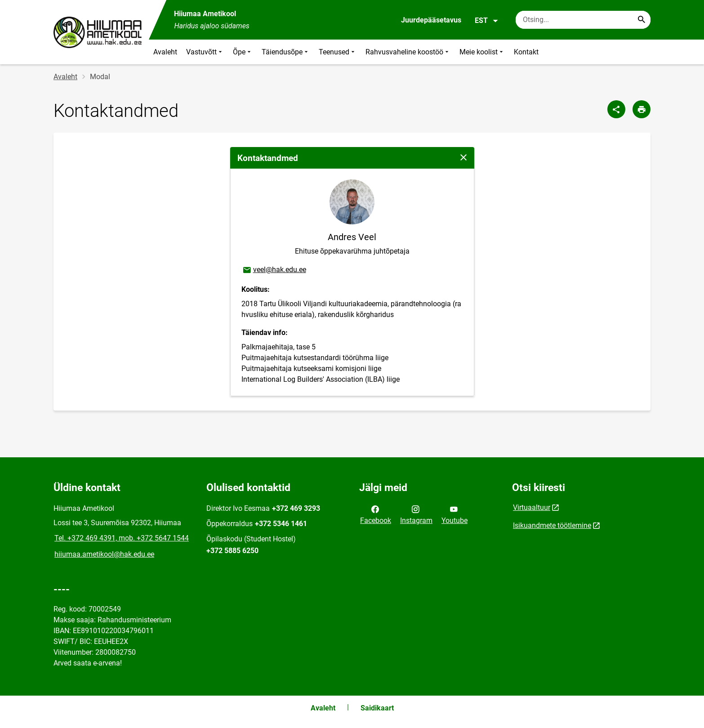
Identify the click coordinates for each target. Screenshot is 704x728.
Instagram (416, 514)
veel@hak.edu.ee (274, 270)
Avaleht (165, 52)
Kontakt (526, 52)
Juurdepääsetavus (431, 20)
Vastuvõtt (205, 52)
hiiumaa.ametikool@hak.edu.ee (104, 554)
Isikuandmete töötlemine (552, 525)
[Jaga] (616, 109)
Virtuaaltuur (532, 507)
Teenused (338, 52)
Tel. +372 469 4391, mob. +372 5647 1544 (122, 538)
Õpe (243, 52)
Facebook (376, 514)
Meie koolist (482, 52)
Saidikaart (377, 708)
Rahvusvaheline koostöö (408, 52)
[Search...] (642, 20)
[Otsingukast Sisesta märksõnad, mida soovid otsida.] (583, 20)
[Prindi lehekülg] (642, 109)
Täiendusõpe (286, 52)
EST (487, 21)
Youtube (454, 514)
